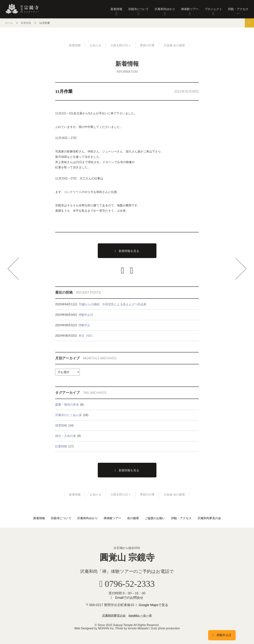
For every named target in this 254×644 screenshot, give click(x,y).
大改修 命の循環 (174, 45)
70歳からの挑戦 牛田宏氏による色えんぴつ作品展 (112, 304)
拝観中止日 (86, 315)
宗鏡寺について (138, 9)
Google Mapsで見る (153, 605)
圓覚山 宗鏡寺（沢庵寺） (22, 9)
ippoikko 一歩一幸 (140, 616)
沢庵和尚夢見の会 (209, 518)
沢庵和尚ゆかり (165, 9)
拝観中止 (84, 325)
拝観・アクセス (238, 9)
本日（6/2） (86, 336)
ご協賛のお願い (155, 518)
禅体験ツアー (190, 9)
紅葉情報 (61, 446)
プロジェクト (213, 9)
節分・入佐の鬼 (65, 436)
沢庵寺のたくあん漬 (68, 415)
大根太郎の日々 (121, 45)
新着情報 (116, 9)
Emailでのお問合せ (129, 598)
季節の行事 (147, 45)
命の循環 (133, 518)
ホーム (9, 23)
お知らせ (96, 45)
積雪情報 (61, 425)
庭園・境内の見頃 (67, 405)
